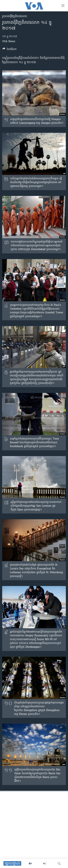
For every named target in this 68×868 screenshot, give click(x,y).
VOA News (9, 42)
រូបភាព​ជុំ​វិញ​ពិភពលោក (15, 16)
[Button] (9, 50)
